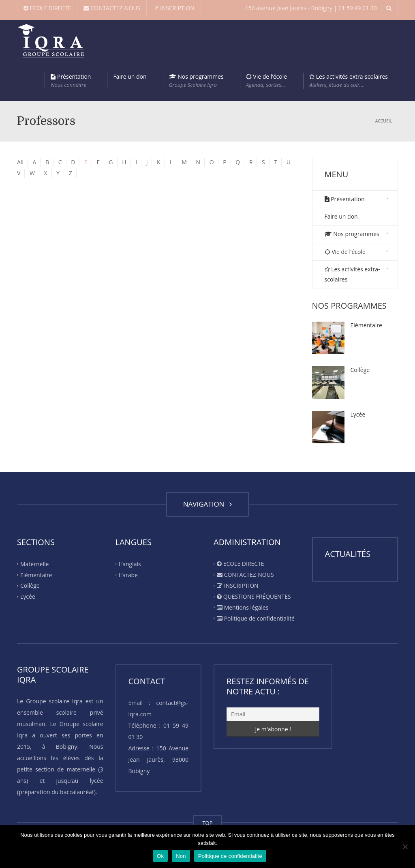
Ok (160, 856)
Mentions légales (243, 607)
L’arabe (128, 575)
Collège (360, 370)
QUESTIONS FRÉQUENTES (254, 596)
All (20, 162)
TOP (207, 823)
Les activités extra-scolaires (349, 81)
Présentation (71, 81)
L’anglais (130, 564)
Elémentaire (366, 325)
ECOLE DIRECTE (47, 8)
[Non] (405, 847)
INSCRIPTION (174, 8)
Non (181, 856)
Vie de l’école (266, 81)
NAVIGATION (208, 504)
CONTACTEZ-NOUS (112, 8)
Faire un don (130, 76)
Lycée (358, 414)
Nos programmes (196, 81)
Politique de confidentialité (256, 618)
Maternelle (34, 564)
